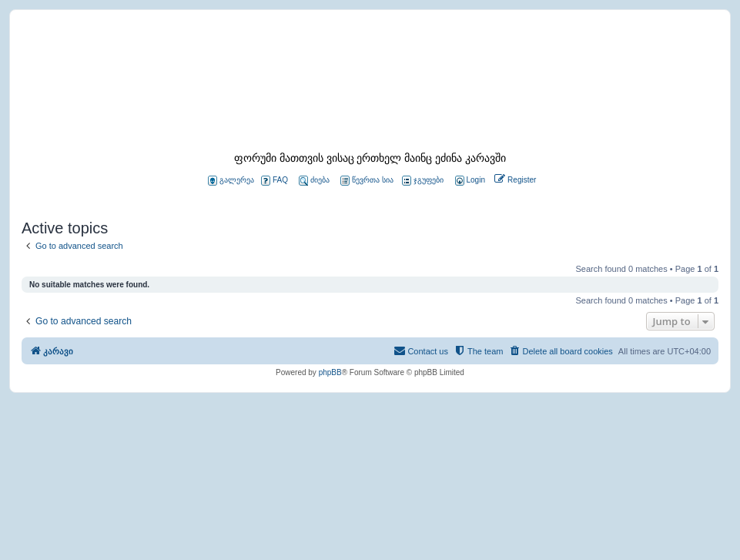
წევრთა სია (367, 181)
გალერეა (231, 181)
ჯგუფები (423, 181)
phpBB (330, 372)
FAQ (275, 181)
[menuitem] (469, 181)
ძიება (314, 181)
